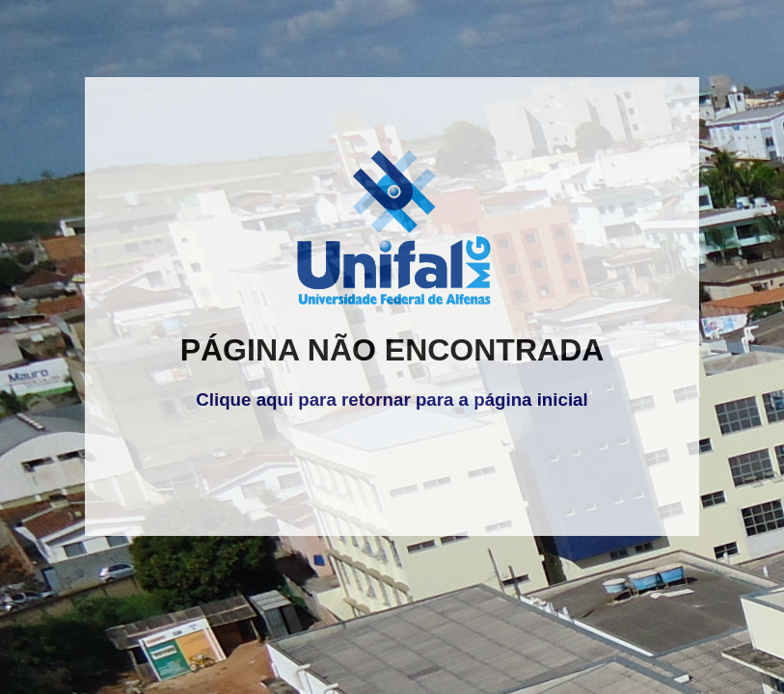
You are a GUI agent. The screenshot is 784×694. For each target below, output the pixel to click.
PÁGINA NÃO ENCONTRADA (392, 350)
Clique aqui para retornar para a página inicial (392, 400)
